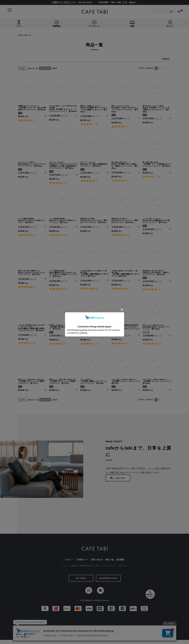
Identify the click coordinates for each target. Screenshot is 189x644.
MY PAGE (81, 578)
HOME (20, 35)
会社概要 (120, 560)
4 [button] (166, 68)
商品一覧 (109, 560)
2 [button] (159, 68)
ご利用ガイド (82, 560)
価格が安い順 (33, 68)
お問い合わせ (97, 560)
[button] (169, 68)
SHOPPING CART (108, 578)
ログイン (66, 566)
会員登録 (74, 566)
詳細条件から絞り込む (150, 594)
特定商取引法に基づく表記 (89, 566)
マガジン (69, 560)
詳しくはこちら (118, 478)
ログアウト (123, 566)
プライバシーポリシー (109, 566)
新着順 (55, 68)
